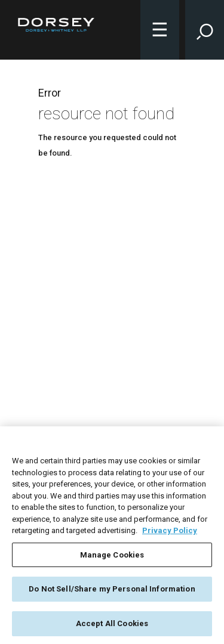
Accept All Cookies (112, 626)
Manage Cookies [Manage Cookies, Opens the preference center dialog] (112, 557)
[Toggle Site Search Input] (205, 30)
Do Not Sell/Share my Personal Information (112, 591)
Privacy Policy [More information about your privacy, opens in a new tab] (170, 533)
